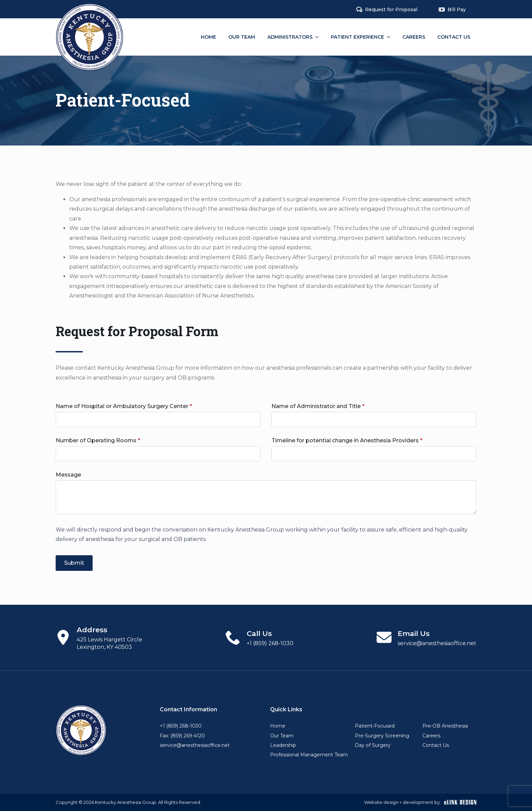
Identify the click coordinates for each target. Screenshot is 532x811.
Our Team (242, 37)
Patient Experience (357, 37)
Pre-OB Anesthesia (445, 726)
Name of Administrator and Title (318, 406)
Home (208, 37)
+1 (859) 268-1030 (270, 643)
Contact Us (454, 37)
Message (68, 475)
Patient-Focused (375, 726)
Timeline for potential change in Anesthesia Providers (347, 441)
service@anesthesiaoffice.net (437, 643)
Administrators (290, 37)
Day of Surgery (373, 745)
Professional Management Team (309, 755)
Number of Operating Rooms (98, 441)
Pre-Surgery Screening (382, 736)
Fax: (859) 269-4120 (182, 736)
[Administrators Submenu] (319, 37)
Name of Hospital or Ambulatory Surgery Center (124, 406)
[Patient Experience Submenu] (390, 37)
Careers (414, 37)
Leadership (283, 745)
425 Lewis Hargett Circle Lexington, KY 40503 (109, 643)
